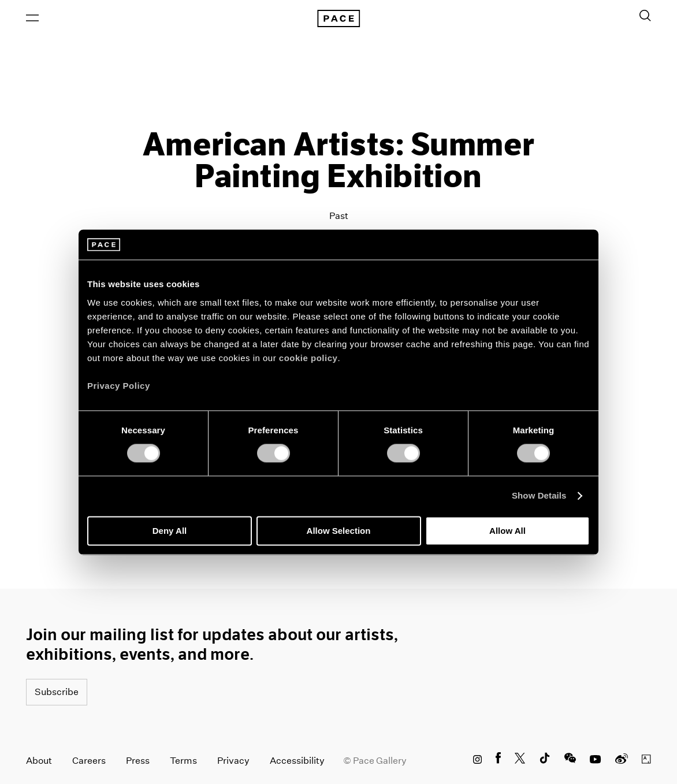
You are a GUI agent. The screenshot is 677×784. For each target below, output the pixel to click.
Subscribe (57, 692)
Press (138, 761)
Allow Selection (339, 531)
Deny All (170, 531)
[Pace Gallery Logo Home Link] (338, 18)
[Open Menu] (32, 18)
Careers (89, 761)
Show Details (539, 496)
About (39, 761)
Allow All (507, 531)
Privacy (233, 761)
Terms (183, 761)
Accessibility (297, 761)
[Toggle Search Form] (645, 16)
